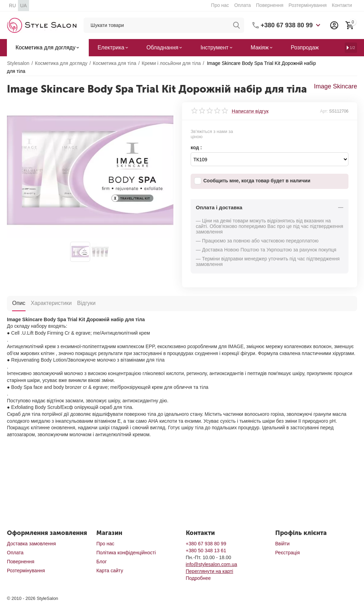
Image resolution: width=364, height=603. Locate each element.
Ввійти (282, 544)
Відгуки (86, 303)
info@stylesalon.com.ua (212, 564)
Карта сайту (110, 571)
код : (196, 147)
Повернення (270, 5)
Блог (102, 562)
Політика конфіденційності (126, 553)
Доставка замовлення (31, 544)
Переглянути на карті (209, 571)
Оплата (242, 5)
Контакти (342, 5)
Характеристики (51, 303)
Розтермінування (308, 5)
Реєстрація (288, 553)
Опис (19, 303)
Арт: (324, 111)
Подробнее (198, 578)
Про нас (220, 5)
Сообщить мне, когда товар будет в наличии (252, 181)
